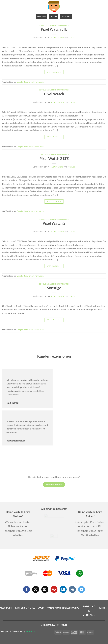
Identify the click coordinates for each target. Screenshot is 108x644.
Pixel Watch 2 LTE (54, 158)
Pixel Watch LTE (54, 29)
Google (42, 25)
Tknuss (72, 38)
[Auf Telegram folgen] (82, 589)
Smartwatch (63, 25)
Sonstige (54, 288)
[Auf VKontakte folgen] (72, 589)
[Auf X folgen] (36, 589)
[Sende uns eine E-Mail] (45, 589)
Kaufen (54, 16)
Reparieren (66, 16)
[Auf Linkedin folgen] (63, 589)
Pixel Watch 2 (54, 223)
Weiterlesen (54, 72)
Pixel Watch (54, 94)
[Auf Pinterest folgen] (54, 589)
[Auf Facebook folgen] (26, 589)
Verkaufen (42, 16)
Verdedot (31, 631)
